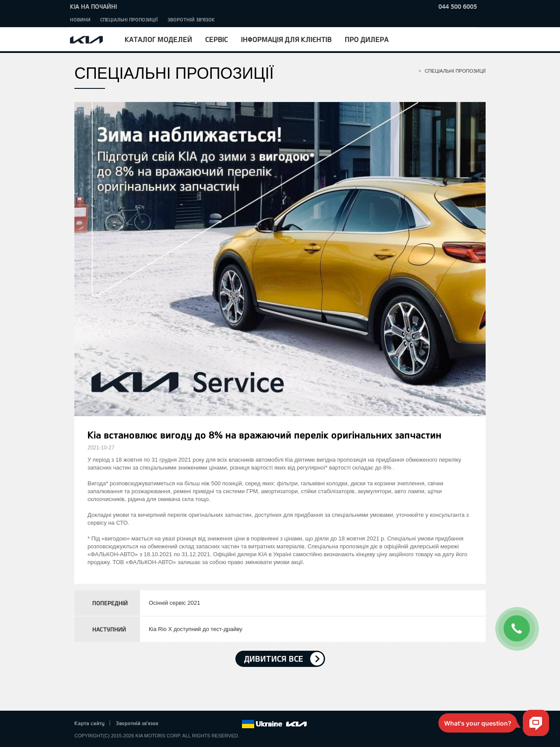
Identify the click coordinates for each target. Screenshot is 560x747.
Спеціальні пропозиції (129, 19)
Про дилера (367, 39)
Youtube (211, 724)
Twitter (186, 724)
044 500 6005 (458, 6)
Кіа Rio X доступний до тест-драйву (196, 629)
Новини (80, 19)
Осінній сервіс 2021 (174, 603)
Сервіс (217, 39)
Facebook (175, 724)
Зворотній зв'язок (191, 19)
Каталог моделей (158, 39)
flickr (235, 724)
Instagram (223, 724)
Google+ (199, 724)
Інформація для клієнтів (286, 39)
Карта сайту (89, 723)
